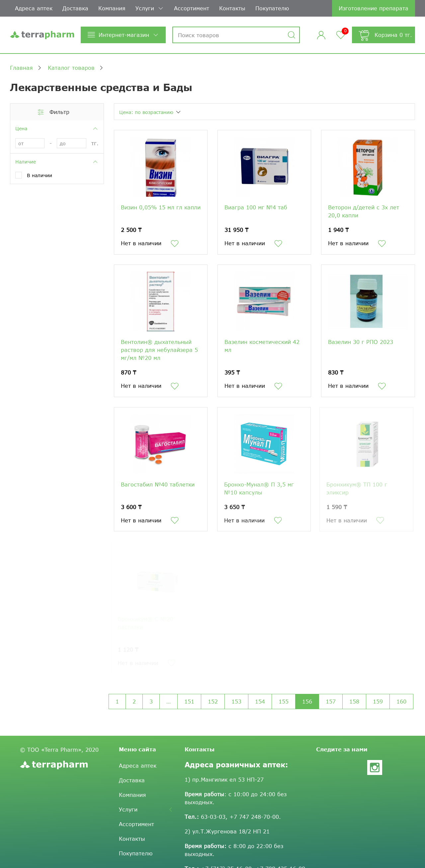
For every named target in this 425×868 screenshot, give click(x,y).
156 (307, 701)
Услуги (150, 8)
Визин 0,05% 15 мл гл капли (161, 207)
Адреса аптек (34, 8)
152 (213, 701)
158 (354, 701)
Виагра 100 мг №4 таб (256, 207)
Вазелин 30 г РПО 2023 (361, 342)
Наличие (57, 162)
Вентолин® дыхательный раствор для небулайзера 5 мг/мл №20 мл (159, 350)
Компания (112, 8)
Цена (57, 129)
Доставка (75, 8)
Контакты (232, 8)
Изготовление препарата (374, 8)
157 (331, 701)
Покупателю (272, 8)
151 (189, 701)
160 (401, 701)
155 (284, 701)
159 (378, 701)
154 (260, 701)
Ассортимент (192, 8)
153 (236, 701)
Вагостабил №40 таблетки (156, 484)
